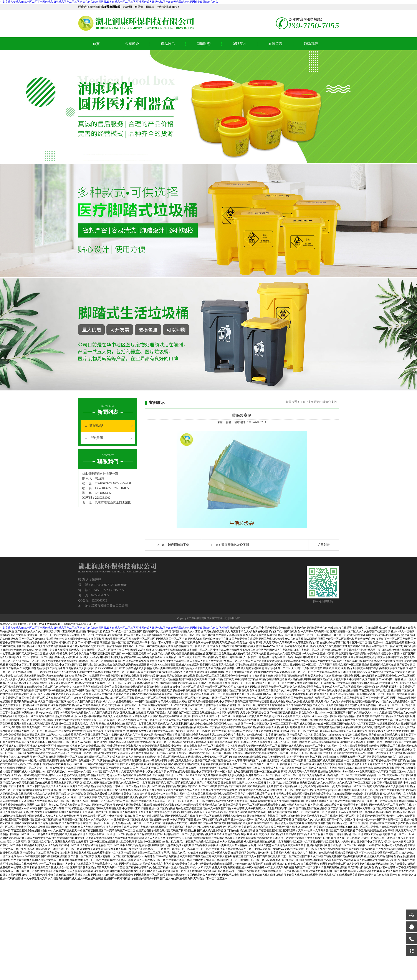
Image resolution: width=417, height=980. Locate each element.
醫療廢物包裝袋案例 (235, 545)
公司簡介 (132, 44)
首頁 (96, 44)
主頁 (303, 402)
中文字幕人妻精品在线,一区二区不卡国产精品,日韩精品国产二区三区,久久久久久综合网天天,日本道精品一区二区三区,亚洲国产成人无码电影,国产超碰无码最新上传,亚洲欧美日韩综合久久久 (109, 2)
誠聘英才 (240, 44)
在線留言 (275, 44)
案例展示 (314, 402)
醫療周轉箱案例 (179, 545)
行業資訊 (96, 438)
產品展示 (168, 44)
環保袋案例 (330, 402)
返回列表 (324, 545)
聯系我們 (311, 44)
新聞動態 (204, 44)
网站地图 (224, 628)
